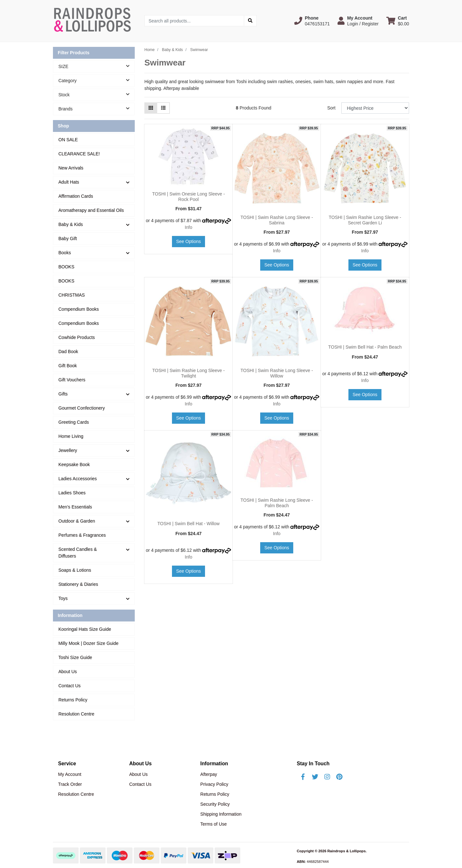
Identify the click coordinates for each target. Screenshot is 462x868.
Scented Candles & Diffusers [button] (78, 553)
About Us (68, 672)
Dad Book (68, 352)
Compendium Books (79, 309)
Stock (96, 94)
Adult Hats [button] (69, 182)
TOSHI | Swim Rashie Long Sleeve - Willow (277, 373)
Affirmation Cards (76, 196)
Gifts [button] (63, 394)
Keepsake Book (74, 464)
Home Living (71, 436)
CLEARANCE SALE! (79, 154)
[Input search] (194, 21)
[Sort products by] (375, 108)
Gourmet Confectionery (82, 408)
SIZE (96, 66)
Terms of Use (213, 824)
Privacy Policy (214, 784)
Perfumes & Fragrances (82, 535)
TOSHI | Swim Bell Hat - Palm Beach (365, 347)
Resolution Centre (76, 714)
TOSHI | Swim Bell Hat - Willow (189, 524)
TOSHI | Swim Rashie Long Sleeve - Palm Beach (277, 503)
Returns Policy (73, 700)
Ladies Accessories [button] (78, 479)
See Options (188, 241)
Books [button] (65, 253)
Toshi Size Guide (75, 657)
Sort (331, 108)
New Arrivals (71, 168)
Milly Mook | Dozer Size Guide (88, 643)
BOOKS (66, 267)
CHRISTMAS (72, 295)
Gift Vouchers (72, 380)
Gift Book (68, 366)
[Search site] (250, 21)
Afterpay (209, 774)
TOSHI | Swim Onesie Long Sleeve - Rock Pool (188, 197)
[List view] (163, 108)
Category (96, 80)
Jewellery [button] (68, 450)
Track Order (70, 784)
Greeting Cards (74, 422)
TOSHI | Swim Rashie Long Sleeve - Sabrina (277, 220)
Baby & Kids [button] (71, 224)
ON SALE (68, 140)
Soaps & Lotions (75, 570)
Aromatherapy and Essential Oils (91, 210)
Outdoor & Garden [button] (77, 521)
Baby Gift (68, 239)
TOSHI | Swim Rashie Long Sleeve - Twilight (189, 373)
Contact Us (69, 686)
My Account (70, 774)
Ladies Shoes (72, 493)
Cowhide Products (77, 337)
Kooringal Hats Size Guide (85, 629)
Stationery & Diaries (78, 584)
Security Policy (215, 804)
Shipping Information (221, 814)
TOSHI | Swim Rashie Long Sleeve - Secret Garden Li (365, 220)
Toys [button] (63, 598)
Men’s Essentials (75, 507)
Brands (96, 108)
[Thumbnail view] (151, 108)
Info (188, 227)
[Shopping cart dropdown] (398, 21)
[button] (312, 21)
